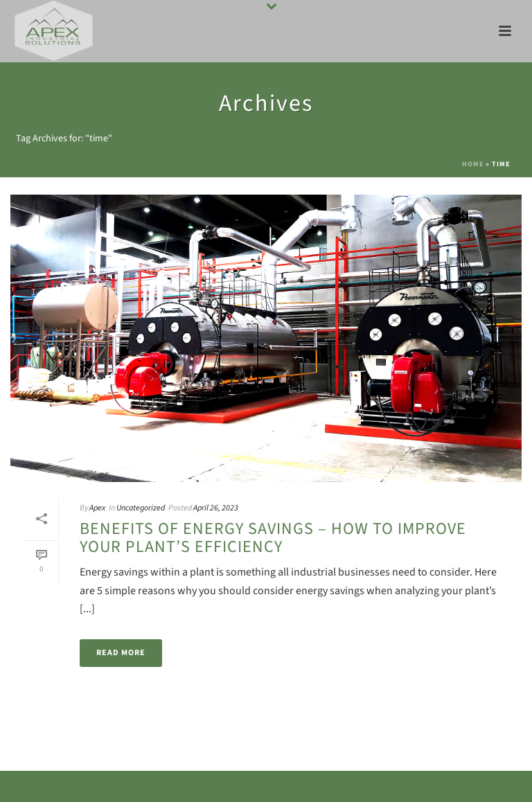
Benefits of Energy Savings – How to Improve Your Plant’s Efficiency (273, 537)
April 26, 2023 (216, 508)
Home (473, 164)
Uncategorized (141, 508)
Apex (97, 508)
